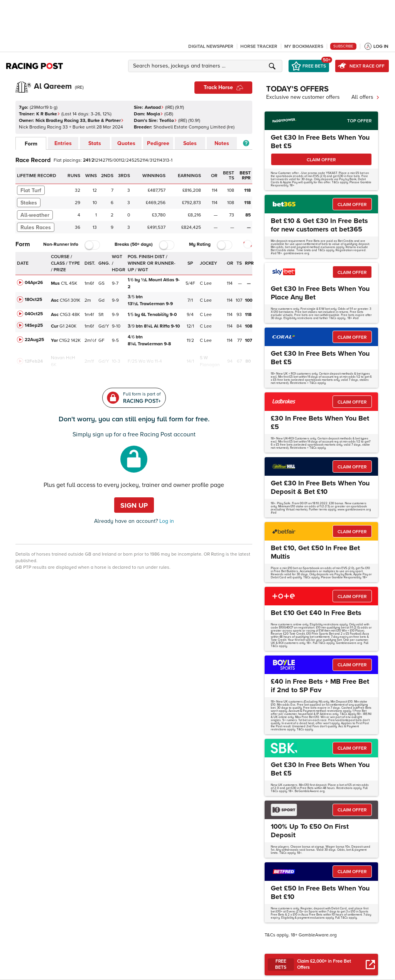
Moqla (155, 114)
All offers (365, 97)
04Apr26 (34, 283)
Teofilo (168, 121)
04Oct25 (34, 314)
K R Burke (48, 114)
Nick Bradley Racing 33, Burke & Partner (80, 121)
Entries (63, 143)
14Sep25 (34, 325)
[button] (206, 66)
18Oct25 (33, 300)
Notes (222, 143)
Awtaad (154, 107)
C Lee (206, 283)
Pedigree (158, 143)
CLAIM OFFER (321, 160)
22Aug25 (34, 340)
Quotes (126, 143)
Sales (190, 143)
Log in (166, 521)
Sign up (134, 505)
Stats (95, 143)
